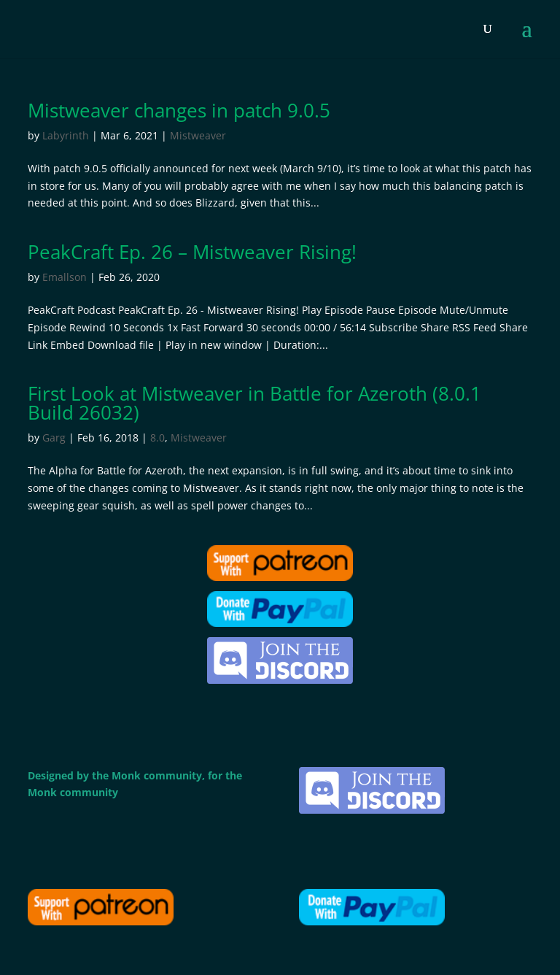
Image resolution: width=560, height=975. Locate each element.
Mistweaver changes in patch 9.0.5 (179, 110)
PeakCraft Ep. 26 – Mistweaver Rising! (192, 252)
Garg (54, 438)
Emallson (65, 277)
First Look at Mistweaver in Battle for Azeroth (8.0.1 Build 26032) (254, 403)
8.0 (157, 438)
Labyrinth (66, 135)
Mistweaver (198, 135)
